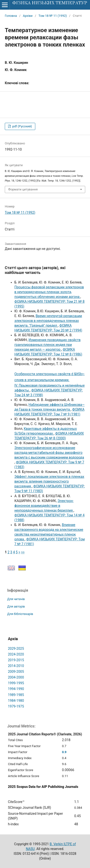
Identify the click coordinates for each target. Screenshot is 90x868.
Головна (11, 16)
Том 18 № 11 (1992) (53, 16)
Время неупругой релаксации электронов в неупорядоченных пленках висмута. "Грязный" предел (48, 321)
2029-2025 (16, 649)
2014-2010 (16, 666)
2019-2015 (16, 660)
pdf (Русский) (22, 126)
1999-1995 (16, 683)
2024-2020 (16, 654)
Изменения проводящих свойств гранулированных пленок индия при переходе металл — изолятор (48, 345)
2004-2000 (16, 677)
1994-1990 (16, 689)
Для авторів (16, 606)
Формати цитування (23, 189)
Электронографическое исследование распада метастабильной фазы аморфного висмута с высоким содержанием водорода (49, 453)
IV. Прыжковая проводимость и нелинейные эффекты (50, 382)
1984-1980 (16, 701)
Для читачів (16, 599)
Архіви (28, 16)
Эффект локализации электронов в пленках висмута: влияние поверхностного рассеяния (49, 481)
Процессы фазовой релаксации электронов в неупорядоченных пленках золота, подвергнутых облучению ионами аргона (49, 292)
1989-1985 (16, 695)
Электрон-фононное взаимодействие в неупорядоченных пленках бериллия (44, 506)
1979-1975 (16, 706)
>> (23, 552)
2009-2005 (16, 672)
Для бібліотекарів (20, 614)
